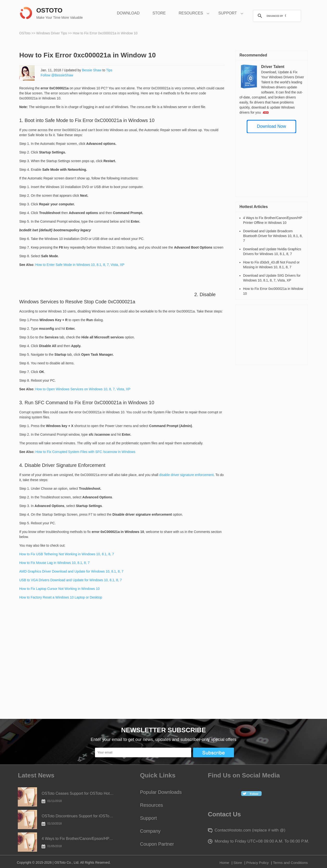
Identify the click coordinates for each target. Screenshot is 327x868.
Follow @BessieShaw (57, 75)
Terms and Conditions (290, 863)
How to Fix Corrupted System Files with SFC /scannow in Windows (85, 452)
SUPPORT (228, 13)
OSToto (25, 33)
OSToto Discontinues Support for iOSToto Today (78, 820)
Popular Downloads (161, 792)
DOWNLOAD (128, 13)
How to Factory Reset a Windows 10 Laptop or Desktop (61, 597)
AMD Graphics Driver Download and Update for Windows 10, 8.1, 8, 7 (71, 571)
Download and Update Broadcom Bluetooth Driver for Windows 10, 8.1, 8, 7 (273, 236)
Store (238, 863)
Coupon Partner (157, 844)
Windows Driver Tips (52, 33)
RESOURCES (191, 13)
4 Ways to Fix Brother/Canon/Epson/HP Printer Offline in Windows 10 (78, 842)
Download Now (271, 126)
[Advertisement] (107, 285)
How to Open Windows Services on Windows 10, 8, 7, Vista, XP (83, 389)
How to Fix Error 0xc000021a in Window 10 (105, 33)
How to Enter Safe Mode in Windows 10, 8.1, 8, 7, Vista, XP (80, 265)
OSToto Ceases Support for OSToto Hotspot (78, 797)
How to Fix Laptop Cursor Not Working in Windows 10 (59, 589)
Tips (109, 70)
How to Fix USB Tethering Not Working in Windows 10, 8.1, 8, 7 (67, 554)
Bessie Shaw (92, 70)
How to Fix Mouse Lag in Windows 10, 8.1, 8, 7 (54, 563)
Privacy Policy (257, 863)
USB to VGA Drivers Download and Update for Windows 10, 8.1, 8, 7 (70, 580)
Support (148, 818)
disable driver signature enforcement (186, 475)
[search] (276, 16)
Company (150, 831)
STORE (159, 13)
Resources (151, 805)
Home (224, 863)
